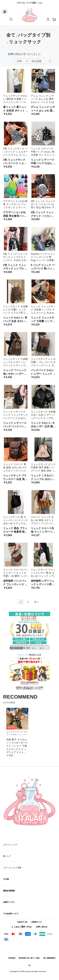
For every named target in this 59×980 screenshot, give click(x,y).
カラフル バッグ (10, 845)
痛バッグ (7, 856)
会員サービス (9, 902)
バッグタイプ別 (34, 35)
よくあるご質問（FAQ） (22, 927)
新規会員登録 (9, 891)
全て (11, 35)
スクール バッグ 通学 (12, 868)
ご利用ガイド (36, 922)
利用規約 (12, 958)
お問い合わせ (42, 927)
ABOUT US (22, 922)
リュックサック (25, 42)
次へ (37, 602)
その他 (6, 879)
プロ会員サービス (11, 914)
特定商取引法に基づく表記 (29, 958)
